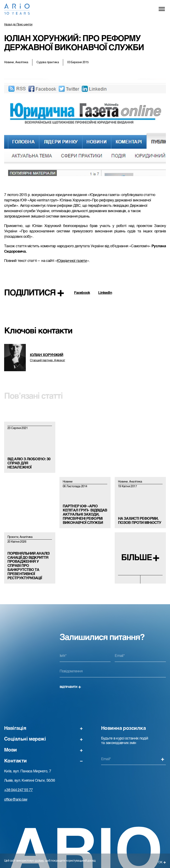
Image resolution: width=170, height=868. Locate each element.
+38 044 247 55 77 (18, 790)
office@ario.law (16, 800)
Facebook (82, 293)
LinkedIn (105, 293)
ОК (162, 862)
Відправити (70, 687)
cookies (39, 861)
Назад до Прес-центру (18, 25)
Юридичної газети (72, 261)
